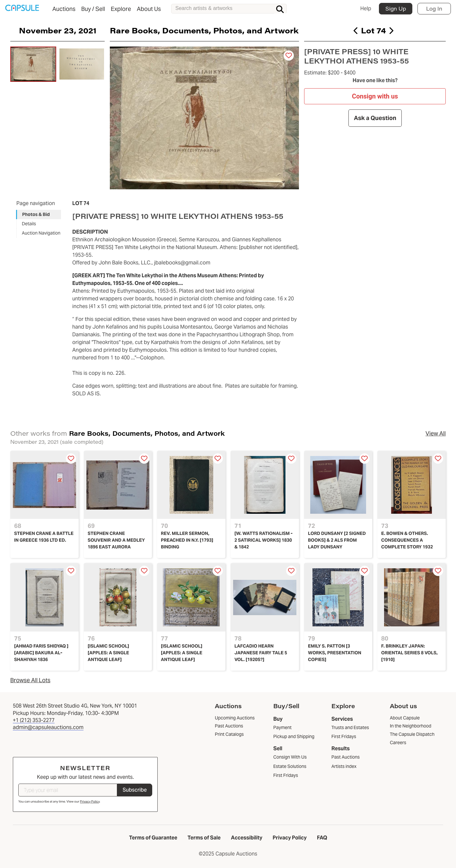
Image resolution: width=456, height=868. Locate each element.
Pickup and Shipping (294, 736)
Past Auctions (346, 757)
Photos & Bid (36, 214)
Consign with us (375, 96)
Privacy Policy (90, 801)
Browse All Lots (30, 680)
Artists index (344, 766)
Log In (434, 9)
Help (366, 9)
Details (29, 224)
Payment (282, 727)
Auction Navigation (41, 233)
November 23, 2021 (58, 30)
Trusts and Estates (350, 727)
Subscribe (135, 790)
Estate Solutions (290, 766)
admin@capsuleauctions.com (48, 727)
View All (436, 433)
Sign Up (396, 9)
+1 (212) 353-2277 (34, 720)
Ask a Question (375, 118)
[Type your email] (68, 790)
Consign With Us (290, 757)
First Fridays (286, 775)
